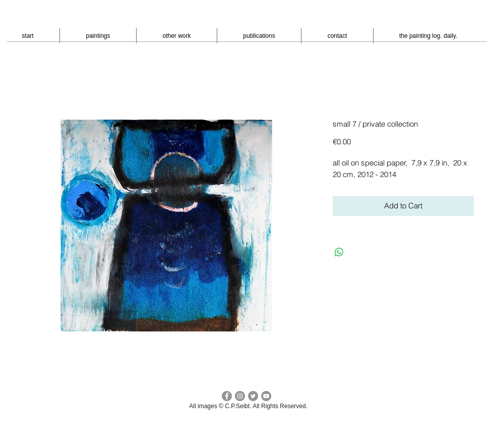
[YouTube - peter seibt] (266, 396)
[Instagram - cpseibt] (240, 396)
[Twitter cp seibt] (253, 396)
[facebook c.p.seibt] (227, 396)
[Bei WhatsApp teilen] (339, 252)
